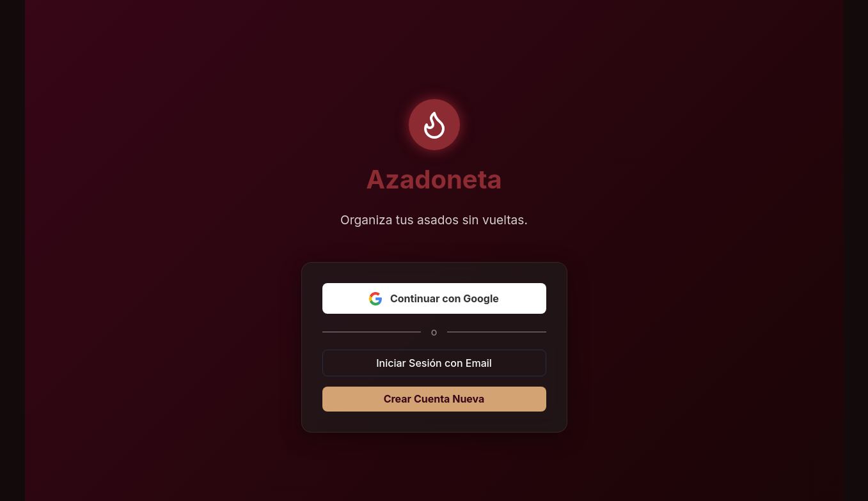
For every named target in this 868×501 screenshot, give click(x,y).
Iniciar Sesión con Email (434, 363)
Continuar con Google (434, 298)
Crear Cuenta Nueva (434, 399)
